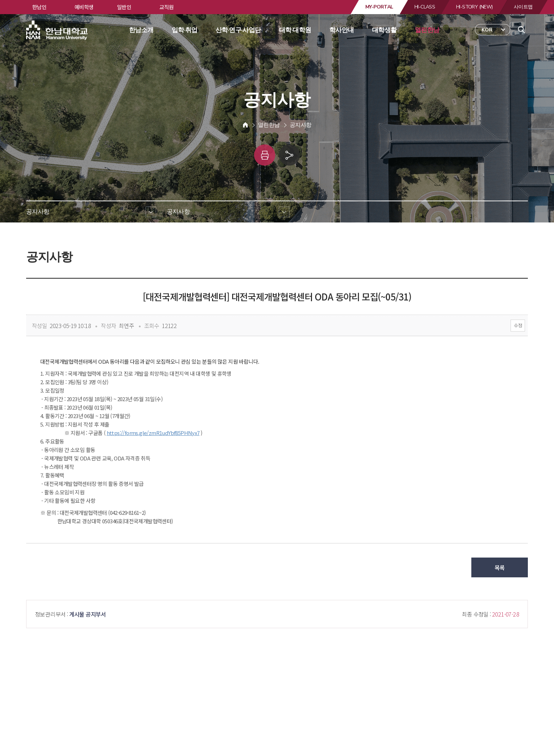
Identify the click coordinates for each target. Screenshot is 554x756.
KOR (487, 30)
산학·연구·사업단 (238, 30)
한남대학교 (58, 30)
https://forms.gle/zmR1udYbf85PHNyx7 (153, 433)
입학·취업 (185, 30)
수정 (518, 325)
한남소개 (141, 30)
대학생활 (384, 30)
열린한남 (427, 30)
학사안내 (342, 30)
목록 (500, 567)
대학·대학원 (295, 30)
